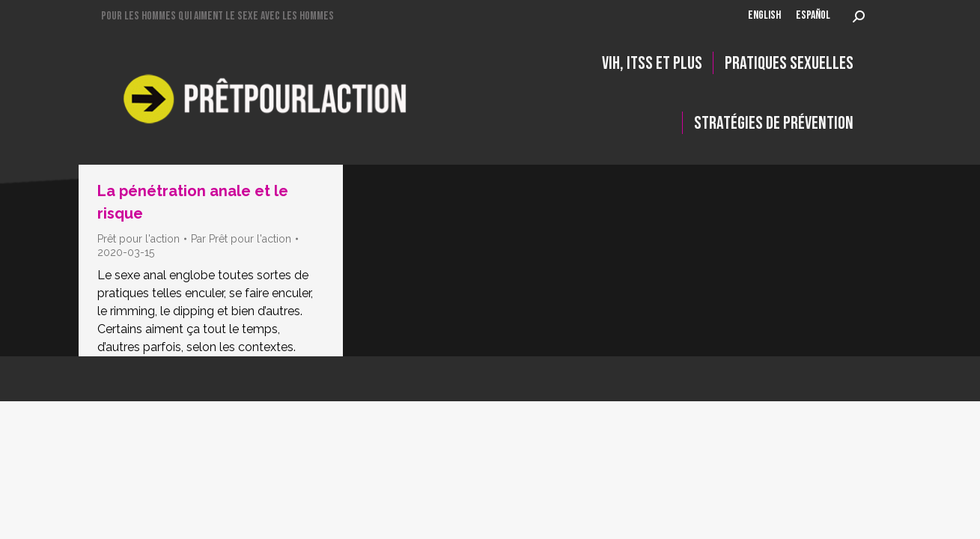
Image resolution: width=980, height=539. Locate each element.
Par (241, 239)
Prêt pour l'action (139, 239)
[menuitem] (764, 16)
